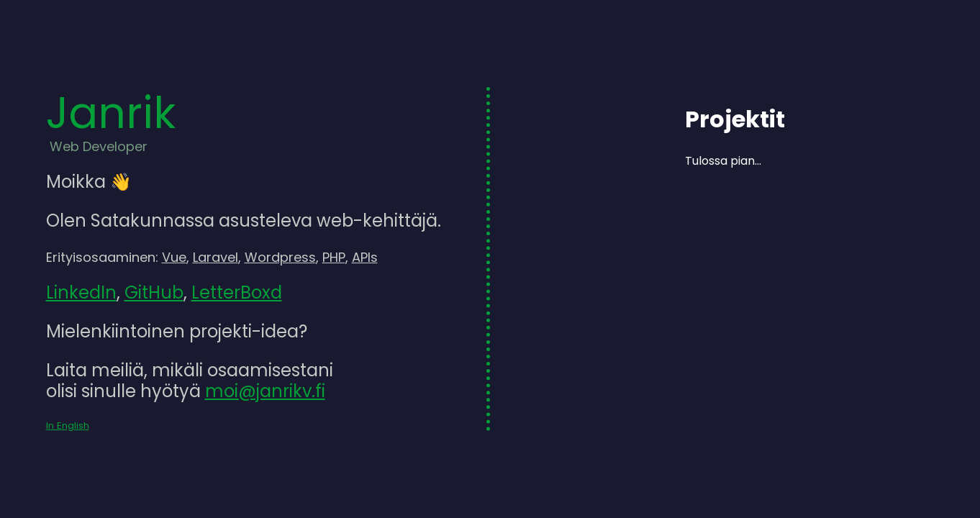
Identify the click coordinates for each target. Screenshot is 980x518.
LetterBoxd (237, 292)
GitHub (154, 292)
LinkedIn (81, 292)
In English (68, 426)
